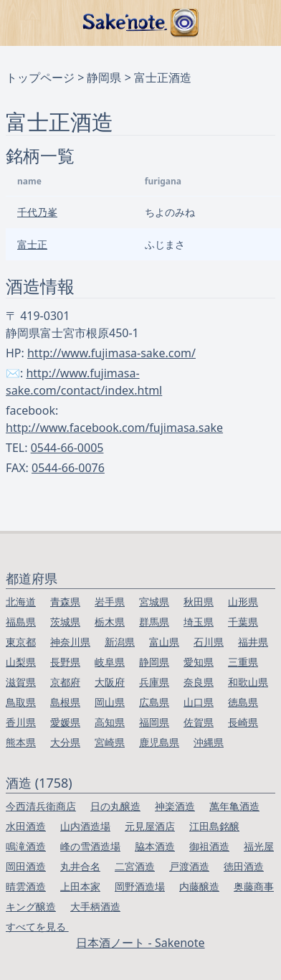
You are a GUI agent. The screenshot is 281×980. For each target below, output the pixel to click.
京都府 (65, 682)
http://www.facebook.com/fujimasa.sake (114, 428)
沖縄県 (209, 742)
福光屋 (259, 846)
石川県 (209, 642)
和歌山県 (248, 682)
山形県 (243, 602)
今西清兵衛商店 (41, 806)
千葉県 (243, 622)
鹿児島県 (159, 742)
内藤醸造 (199, 886)
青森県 (65, 602)
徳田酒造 (244, 866)
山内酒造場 (85, 826)
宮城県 (154, 602)
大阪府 (110, 682)
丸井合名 (80, 866)
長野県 (65, 662)
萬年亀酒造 (234, 806)
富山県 (164, 642)
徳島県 (243, 702)
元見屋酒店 (150, 826)
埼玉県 (199, 622)
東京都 (21, 642)
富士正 (32, 244)
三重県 (243, 662)
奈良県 (199, 682)
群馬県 (154, 622)
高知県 (110, 722)
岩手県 (110, 602)
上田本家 (80, 886)
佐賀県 (199, 722)
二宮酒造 (135, 866)
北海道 (21, 602)
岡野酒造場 (140, 886)
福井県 (253, 642)
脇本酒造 (155, 846)
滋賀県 (21, 682)
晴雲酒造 (26, 886)
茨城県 (65, 622)
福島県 (21, 622)
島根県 (65, 702)
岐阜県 (110, 662)
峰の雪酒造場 (90, 846)
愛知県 (199, 662)
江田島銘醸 (214, 826)
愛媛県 (65, 722)
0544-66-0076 (68, 468)
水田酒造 (26, 826)
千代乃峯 (37, 212)
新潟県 (120, 642)
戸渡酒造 (189, 866)
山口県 (199, 702)
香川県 (21, 722)
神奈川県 (70, 642)
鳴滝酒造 (26, 846)
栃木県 (110, 622)
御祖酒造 (209, 846)
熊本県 (21, 742)
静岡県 (104, 77)
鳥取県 (21, 702)
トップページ (40, 77)
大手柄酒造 (95, 906)
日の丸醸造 (115, 806)
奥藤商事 (254, 886)
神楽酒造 (175, 806)
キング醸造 (31, 906)
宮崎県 (110, 742)
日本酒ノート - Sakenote (140, 943)
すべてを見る (37, 927)
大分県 (65, 742)
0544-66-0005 (67, 448)
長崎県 (243, 722)
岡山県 (110, 702)
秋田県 (199, 602)
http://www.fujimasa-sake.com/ (111, 353)
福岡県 (154, 722)
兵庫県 (154, 682)
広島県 (154, 702)
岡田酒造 (26, 866)
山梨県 (21, 662)
